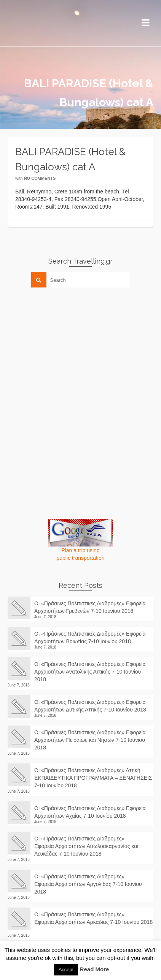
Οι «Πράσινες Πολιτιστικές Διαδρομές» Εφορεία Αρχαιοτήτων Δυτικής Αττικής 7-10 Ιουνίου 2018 (90, 706)
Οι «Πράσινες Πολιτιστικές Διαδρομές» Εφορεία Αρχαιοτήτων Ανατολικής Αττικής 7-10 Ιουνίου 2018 (90, 672)
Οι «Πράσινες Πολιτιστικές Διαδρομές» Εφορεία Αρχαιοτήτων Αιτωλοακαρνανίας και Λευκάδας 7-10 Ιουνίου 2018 (86, 846)
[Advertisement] (65, 346)
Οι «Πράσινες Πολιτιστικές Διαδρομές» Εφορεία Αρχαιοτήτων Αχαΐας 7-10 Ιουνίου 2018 (90, 812)
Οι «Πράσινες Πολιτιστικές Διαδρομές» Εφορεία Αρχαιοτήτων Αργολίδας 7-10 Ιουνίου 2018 (88, 884)
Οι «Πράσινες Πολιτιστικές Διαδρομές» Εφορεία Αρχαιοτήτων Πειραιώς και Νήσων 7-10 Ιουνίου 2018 (90, 740)
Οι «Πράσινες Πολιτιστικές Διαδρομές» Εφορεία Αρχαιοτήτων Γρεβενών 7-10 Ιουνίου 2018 (90, 607)
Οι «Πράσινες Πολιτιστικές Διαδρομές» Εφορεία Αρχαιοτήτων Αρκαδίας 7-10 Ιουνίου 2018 (93, 922)
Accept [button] (66, 970)
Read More (95, 969)
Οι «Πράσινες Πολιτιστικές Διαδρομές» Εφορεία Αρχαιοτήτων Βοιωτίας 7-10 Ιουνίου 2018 (90, 638)
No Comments (40, 178)
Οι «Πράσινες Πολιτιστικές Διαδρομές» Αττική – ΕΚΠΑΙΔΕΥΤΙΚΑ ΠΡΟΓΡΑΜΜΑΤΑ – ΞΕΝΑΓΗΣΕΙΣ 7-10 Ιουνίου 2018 (93, 778)
